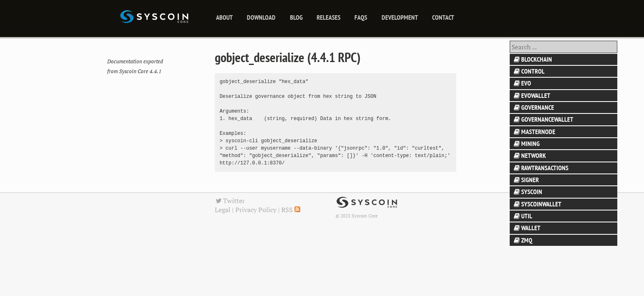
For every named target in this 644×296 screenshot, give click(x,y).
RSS (291, 210)
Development (400, 17)
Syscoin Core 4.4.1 (140, 71)
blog (296, 17)
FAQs (361, 17)
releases (329, 17)
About (224, 17)
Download (261, 17)
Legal (223, 210)
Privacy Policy (256, 210)
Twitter (230, 201)
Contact (443, 17)
